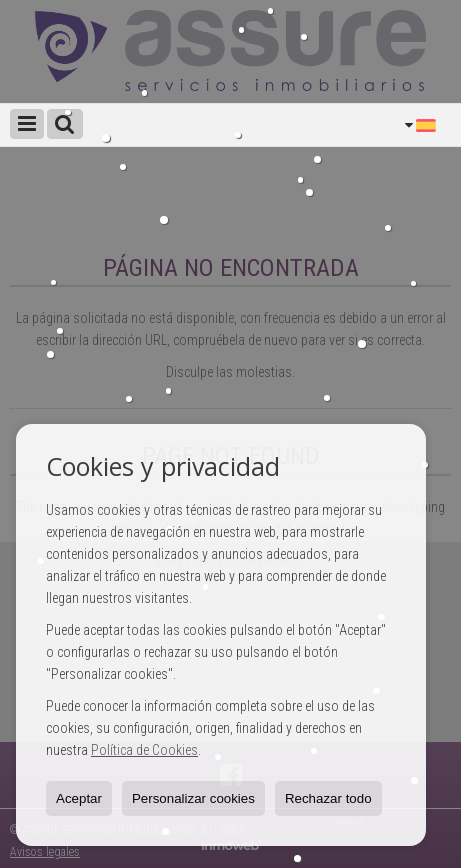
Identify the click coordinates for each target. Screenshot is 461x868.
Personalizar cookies (193, 798)
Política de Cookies (144, 750)
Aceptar (79, 798)
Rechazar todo (328, 798)
